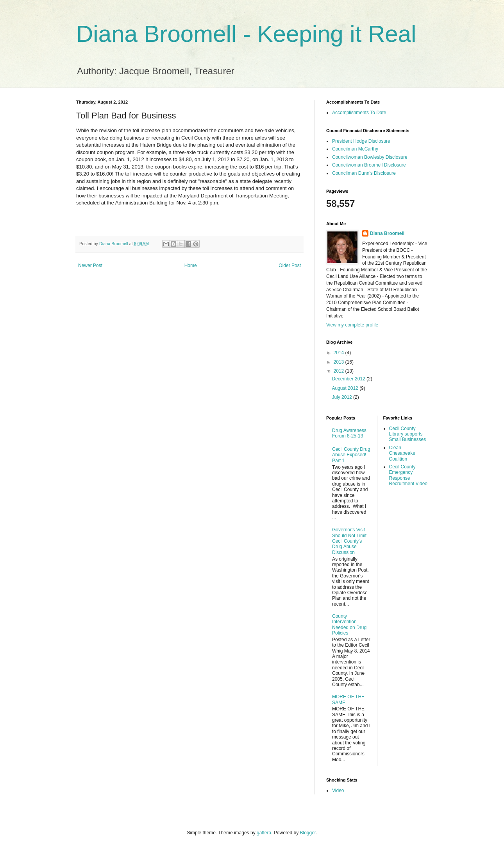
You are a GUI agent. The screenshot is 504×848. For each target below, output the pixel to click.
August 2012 (346, 388)
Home (191, 265)
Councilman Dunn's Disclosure (364, 173)
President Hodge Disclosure (361, 141)
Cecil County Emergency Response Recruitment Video (408, 475)
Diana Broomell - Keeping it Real (246, 34)
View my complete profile (352, 325)
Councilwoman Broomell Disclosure (369, 165)
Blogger (308, 833)
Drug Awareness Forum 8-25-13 (349, 433)
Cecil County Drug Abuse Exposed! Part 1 (351, 455)
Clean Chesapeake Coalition (402, 453)
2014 (340, 353)
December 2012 (349, 379)
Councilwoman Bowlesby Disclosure (370, 157)
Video (338, 791)
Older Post (290, 265)
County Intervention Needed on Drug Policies (349, 625)
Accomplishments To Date (359, 113)
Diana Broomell (387, 233)
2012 (340, 371)
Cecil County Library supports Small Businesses (408, 434)
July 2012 (342, 397)
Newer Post (90, 265)
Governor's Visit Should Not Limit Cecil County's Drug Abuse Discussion (349, 541)
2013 (340, 362)
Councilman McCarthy (355, 149)
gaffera (264, 833)
